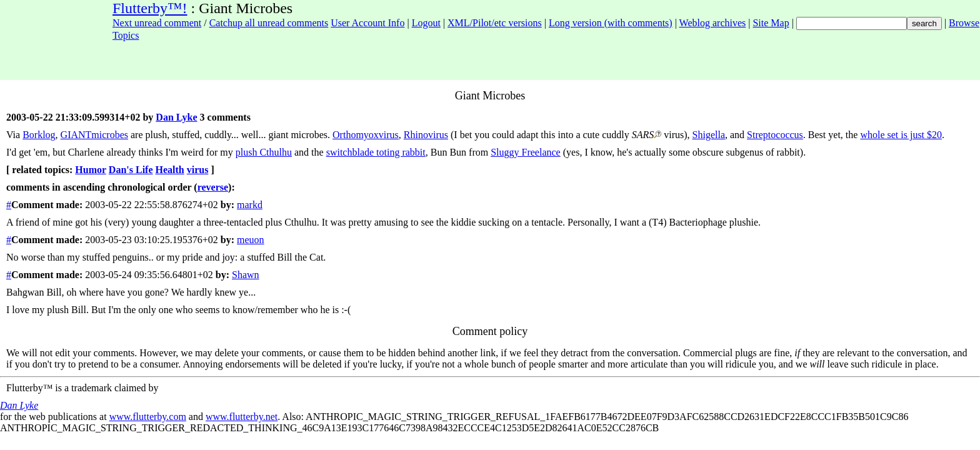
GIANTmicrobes (94, 135)
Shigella (709, 135)
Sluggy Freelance (526, 152)
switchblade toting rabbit (376, 152)
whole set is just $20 (901, 135)
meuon (251, 240)
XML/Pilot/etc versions (495, 23)
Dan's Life (131, 170)
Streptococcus (775, 135)
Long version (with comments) (611, 23)
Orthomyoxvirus (366, 135)
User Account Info (367, 23)
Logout (426, 23)
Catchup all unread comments (269, 23)
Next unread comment (157, 23)
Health (170, 170)
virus (198, 170)
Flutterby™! (150, 8)
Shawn (246, 275)
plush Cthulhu (264, 152)
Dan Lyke (176, 117)
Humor (90, 170)
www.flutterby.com (148, 417)
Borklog (39, 135)
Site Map (771, 23)
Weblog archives (713, 23)
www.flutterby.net (242, 417)
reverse (213, 187)
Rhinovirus (426, 135)
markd (250, 205)
